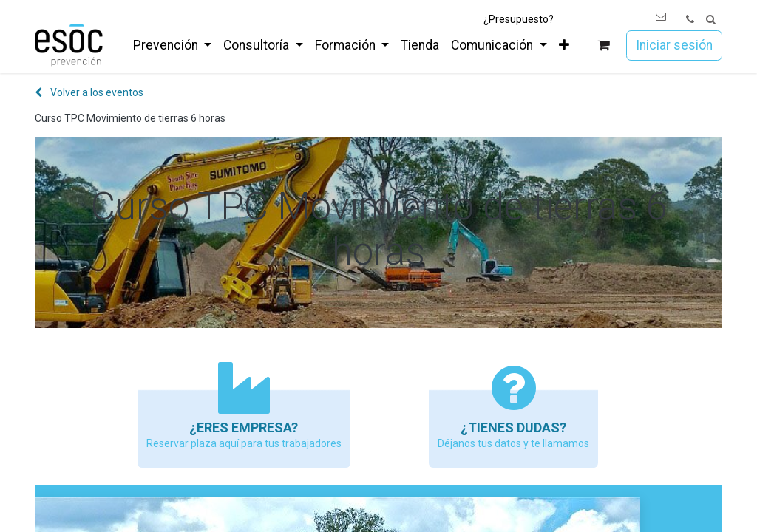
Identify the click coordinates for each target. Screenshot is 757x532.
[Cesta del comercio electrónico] (604, 45)
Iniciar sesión (674, 45)
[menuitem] (172, 45)
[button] (711, 20)
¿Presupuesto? (519, 19)
